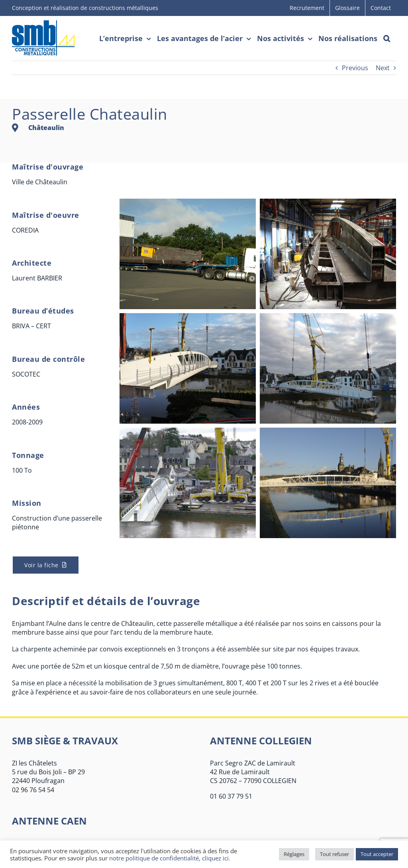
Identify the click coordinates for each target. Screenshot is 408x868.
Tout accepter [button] (377, 854)
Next (383, 68)
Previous (355, 68)
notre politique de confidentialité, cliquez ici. (170, 858)
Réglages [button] (294, 854)
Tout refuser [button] (334, 854)
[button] (387, 38)
